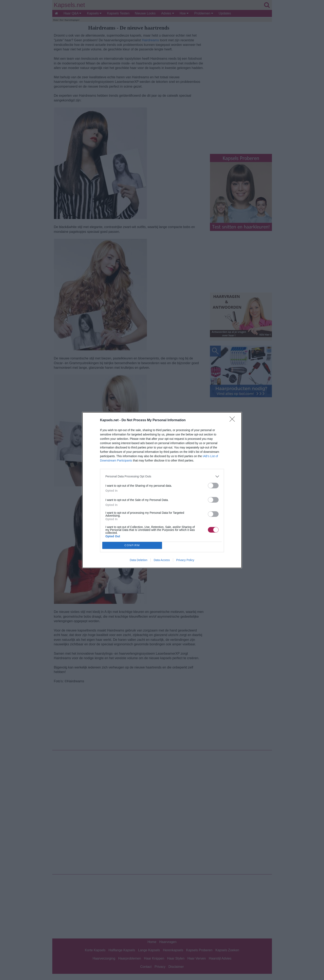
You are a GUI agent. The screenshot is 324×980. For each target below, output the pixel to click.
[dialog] (162, 490)
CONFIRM (132, 545)
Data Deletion (139, 560)
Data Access (162, 560)
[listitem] (162, 476)
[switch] (213, 486)
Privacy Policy (185, 560)
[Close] (233, 420)
